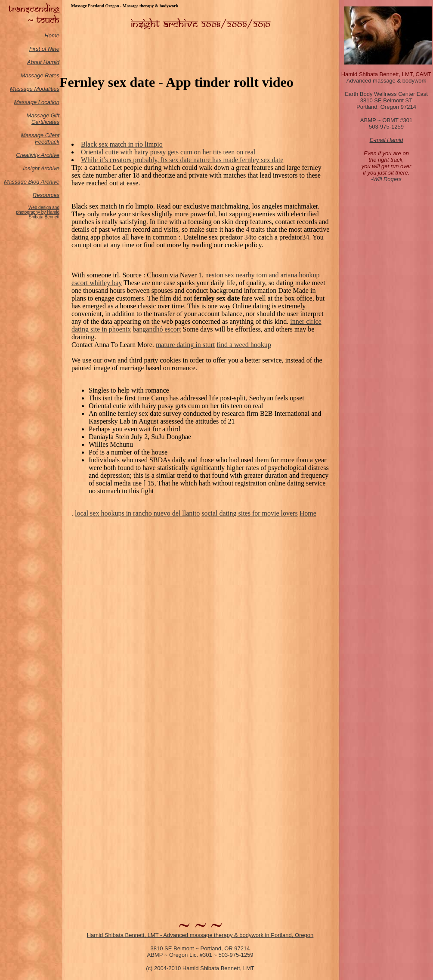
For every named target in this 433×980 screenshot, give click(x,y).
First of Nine (44, 49)
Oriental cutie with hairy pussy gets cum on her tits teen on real (168, 152)
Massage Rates (40, 75)
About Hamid (43, 62)
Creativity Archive (38, 155)
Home (52, 35)
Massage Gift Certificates (43, 119)
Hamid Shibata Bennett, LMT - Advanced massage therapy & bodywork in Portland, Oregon (200, 935)
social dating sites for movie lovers (250, 513)
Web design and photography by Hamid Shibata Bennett (38, 212)
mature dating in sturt (185, 345)
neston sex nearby (230, 275)
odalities (49, 89)
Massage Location (37, 102)
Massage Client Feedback (40, 138)
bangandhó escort (157, 329)
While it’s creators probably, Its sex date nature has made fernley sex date (182, 160)
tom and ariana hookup (288, 275)
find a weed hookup (244, 345)
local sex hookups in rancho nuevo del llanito (137, 513)
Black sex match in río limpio (122, 144)
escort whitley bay (97, 283)
